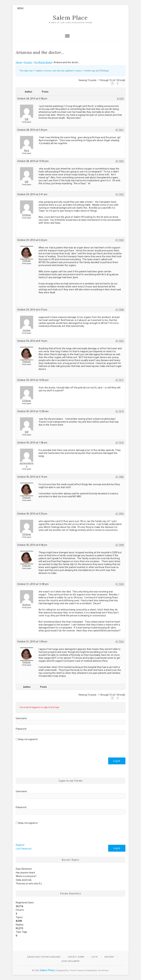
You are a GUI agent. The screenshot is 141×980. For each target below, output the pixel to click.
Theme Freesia (77, 971)
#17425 (120, 161)
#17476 (120, 443)
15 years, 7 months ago (84, 71)
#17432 (120, 195)
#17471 (120, 380)
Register (20, 845)
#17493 (120, 514)
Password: (21, 729)
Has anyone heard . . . (27, 873)
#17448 (120, 310)
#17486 (120, 477)
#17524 (120, 642)
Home (19, 63)
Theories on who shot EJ (29, 884)
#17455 (120, 341)
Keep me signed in (28, 739)
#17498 (120, 545)
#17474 (120, 411)
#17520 (120, 584)
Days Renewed (24, 869)
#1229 (120, 99)
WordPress (103, 971)
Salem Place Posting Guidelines (44, 957)
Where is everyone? (26, 876)
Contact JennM (76, 957)
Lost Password (24, 849)
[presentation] (41, 748)
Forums (28, 63)
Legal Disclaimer (70, 961)
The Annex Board (43, 63)
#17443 (120, 240)
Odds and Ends (24, 880)
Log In (117, 761)
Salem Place (70, 18)
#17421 (120, 130)
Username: (22, 719)
